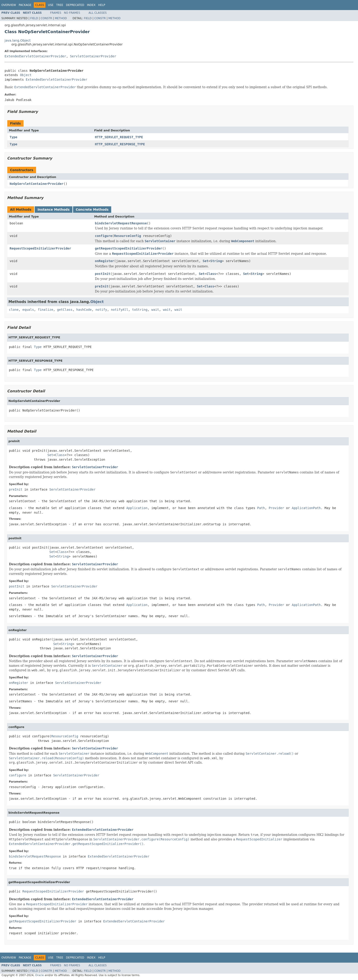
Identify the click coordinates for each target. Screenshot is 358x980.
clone (14, 310)
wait (155, 310)
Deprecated (75, 5)
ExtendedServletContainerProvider (35, 56)
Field (34, 18)
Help (102, 5)
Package (25, 5)
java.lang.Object (18, 40)
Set (206, 261)
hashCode (84, 310)
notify (101, 310)
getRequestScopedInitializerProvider (129, 248)
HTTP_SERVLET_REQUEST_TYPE (119, 137)
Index (91, 5)
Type (13, 137)
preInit (102, 286)
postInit (103, 274)
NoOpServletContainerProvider (37, 184)
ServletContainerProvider (93, 56)
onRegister (105, 261)
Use (51, 5)
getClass (65, 310)
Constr (46, 18)
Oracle (39, 975)
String (216, 261)
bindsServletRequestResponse (121, 223)
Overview (9, 5)
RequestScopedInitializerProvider (40, 248)
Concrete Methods (92, 210)
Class (211, 274)
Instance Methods (53, 210)
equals (28, 310)
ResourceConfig (128, 236)
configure (104, 236)
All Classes (98, 13)
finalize (45, 310)
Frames (56, 13)
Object (26, 75)
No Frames (72, 13)
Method (61, 18)
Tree (60, 5)
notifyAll (120, 310)
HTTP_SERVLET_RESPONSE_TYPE (120, 144)
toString (140, 310)
